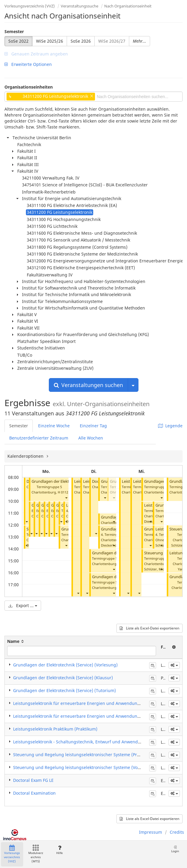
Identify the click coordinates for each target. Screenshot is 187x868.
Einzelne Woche (54, 426)
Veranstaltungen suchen (88, 385)
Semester (14, 31)
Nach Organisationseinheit (128, 6)
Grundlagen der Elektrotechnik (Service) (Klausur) (63, 678)
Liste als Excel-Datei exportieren (149, 628)
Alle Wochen (91, 438)
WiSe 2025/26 (50, 41)
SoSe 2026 (81, 41)
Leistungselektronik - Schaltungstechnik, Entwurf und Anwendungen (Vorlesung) (94, 742)
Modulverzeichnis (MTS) (36, 854)
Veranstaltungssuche (80, 6)
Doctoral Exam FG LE (33, 780)
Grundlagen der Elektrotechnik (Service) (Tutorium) (64, 690)
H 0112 (63, 492)
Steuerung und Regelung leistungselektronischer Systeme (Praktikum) (84, 755)
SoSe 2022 (18, 41)
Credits (177, 832)
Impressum (151, 832)
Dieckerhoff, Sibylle (116, 545)
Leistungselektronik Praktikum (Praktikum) (55, 729)
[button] (27, 521)
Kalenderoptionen (26, 456)
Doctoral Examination (34, 793)
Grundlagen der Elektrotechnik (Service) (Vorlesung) (65, 665)
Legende (170, 426)
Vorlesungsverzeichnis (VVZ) (30, 6)
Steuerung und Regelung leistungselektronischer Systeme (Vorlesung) (84, 767)
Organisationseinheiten (29, 87)
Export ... (23, 605)
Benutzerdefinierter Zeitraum (39, 438)
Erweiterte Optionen (28, 64)
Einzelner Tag (93, 426)
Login (175, 849)
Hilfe (59, 850)
